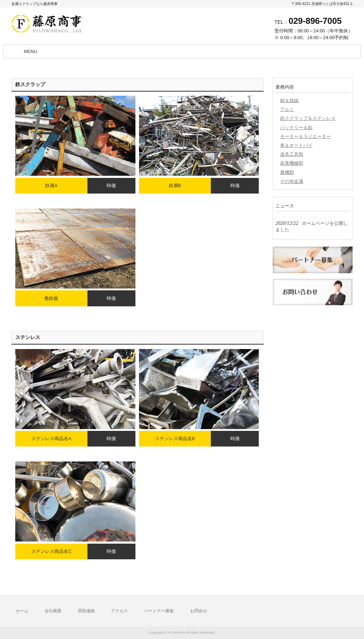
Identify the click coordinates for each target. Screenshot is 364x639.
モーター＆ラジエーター (306, 136)
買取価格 (86, 611)
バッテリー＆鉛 (296, 128)
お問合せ (199, 611)
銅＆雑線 (289, 101)
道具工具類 (292, 154)
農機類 (287, 172)
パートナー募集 (159, 611)
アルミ (287, 109)
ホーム (22, 611)
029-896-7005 (315, 21)
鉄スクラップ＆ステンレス (308, 118)
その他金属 (292, 181)
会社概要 (53, 611)
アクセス (119, 611)
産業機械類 (292, 163)
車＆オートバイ (296, 145)
